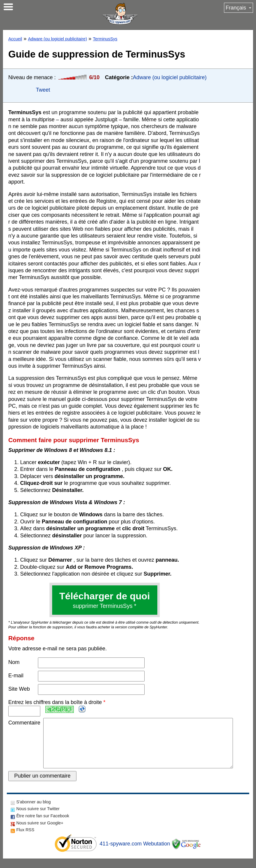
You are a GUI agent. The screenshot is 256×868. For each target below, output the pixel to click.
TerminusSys (105, 39)
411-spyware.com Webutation (135, 853)
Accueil (15, 39)
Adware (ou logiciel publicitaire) (57, 39)
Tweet (43, 90)
